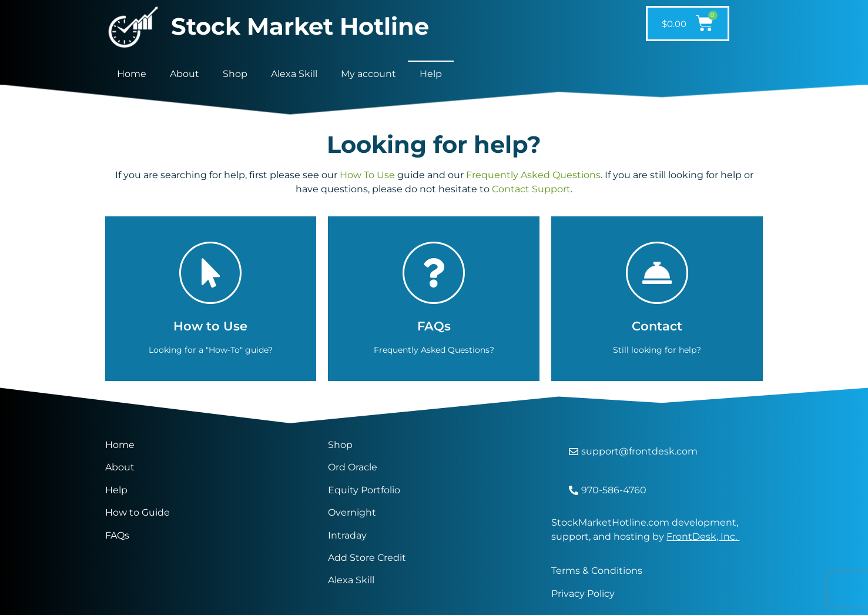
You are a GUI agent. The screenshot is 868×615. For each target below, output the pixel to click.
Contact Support (531, 189)
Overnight (352, 512)
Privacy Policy (583, 594)
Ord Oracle (353, 467)
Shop (235, 74)
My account (368, 74)
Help (431, 74)
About (185, 74)
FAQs (117, 535)
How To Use (367, 175)
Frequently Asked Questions (533, 175)
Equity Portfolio (365, 490)
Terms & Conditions (597, 571)
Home (132, 74)
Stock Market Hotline (300, 26)
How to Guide (138, 512)
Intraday (347, 535)
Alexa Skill (294, 74)
